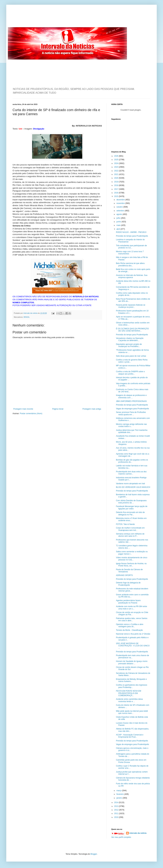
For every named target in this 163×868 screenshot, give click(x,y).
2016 (117, 193)
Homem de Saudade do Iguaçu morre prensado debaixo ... (132, 662)
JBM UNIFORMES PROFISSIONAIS (131, 401)
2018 (117, 185)
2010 (117, 817)
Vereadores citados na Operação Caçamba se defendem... (130, 339)
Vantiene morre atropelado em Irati (130, 484)
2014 (117, 802)
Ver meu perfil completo (121, 837)
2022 (117, 171)
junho (119, 222)
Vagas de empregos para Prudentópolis (133, 409)
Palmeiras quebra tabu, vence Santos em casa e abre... (132, 619)
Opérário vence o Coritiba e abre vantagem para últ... (130, 625)
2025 (117, 160)
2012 (117, 810)
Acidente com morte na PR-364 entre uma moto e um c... (131, 608)
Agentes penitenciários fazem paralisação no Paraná (128, 602)
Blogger (94, 854)
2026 (117, 156)
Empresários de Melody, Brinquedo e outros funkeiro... (131, 680)
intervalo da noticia (31, 313)
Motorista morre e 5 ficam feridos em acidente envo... (131, 519)
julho (119, 218)
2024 (117, 163)
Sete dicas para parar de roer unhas (131, 356)
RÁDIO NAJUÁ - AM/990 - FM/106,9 (131, 232)
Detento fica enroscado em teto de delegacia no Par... (130, 513)
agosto (120, 214)
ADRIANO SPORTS (124, 575)
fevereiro (120, 794)
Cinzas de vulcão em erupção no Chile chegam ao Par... (132, 613)
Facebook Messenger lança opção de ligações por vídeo (132, 507)
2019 (117, 182)
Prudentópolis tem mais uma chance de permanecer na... (133, 657)
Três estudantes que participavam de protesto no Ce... (131, 247)
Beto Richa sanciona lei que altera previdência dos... (130, 264)
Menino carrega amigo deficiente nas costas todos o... (131, 425)
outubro (120, 207)
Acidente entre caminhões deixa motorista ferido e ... (129, 700)
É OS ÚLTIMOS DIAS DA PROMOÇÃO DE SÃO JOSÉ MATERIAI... (132, 330)
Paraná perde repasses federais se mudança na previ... (131, 306)
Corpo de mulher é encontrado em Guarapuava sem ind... (130, 529)
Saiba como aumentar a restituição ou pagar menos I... (132, 553)
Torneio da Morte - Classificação (129, 630)
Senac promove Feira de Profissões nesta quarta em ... (131, 413)
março (119, 791)
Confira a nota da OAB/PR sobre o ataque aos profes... (130, 373)
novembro (121, 203)
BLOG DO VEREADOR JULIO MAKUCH (133, 487)
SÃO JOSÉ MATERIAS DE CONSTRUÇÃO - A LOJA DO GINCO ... (133, 646)
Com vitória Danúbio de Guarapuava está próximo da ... (131, 502)
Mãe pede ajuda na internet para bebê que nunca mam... (132, 712)
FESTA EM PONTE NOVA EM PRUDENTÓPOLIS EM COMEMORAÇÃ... (129, 693)
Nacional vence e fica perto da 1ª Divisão (133, 634)
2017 (117, 189)
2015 (117, 196)
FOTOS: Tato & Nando (125, 524)
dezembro (121, 200)
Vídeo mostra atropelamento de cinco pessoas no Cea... (132, 559)
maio (119, 225)
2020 (117, 178)
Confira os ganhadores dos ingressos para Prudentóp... (132, 686)
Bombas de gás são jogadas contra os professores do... (132, 461)
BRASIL (27, 317)
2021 (117, 174)
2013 (117, 806)
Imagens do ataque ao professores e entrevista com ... (131, 396)
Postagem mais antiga (92, 409)
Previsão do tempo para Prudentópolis (132, 236)
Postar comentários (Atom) (31, 413)
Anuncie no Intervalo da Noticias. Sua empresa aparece (132, 276)
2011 (117, 813)
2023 (117, 167)
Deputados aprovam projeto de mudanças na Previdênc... (129, 345)
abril (118, 229)
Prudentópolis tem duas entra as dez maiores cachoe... (131, 473)
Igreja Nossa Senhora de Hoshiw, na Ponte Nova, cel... (131, 565)
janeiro (120, 798)
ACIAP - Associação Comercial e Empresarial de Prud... (130, 736)
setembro (121, 211)
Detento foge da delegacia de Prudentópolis (128, 584)
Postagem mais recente (23, 409)
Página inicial (58, 409)
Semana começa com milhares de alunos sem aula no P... (130, 535)
